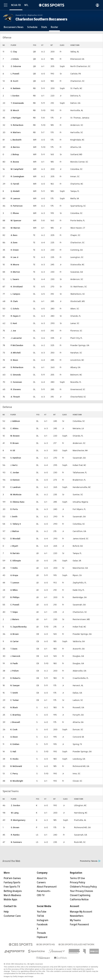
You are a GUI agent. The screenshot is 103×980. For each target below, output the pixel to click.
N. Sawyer (15, 685)
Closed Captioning (80, 895)
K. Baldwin (16, 88)
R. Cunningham (17, 176)
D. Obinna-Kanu (17, 502)
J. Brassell (15, 722)
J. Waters (15, 619)
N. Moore (15, 265)
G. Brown (15, 827)
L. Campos (15, 294)
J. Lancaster (16, 338)
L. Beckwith (16, 140)
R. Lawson (15, 198)
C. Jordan (15, 473)
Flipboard (42, 937)
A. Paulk (14, 663)
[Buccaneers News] (14, 27)
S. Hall (13, 752)
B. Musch (15, 110)
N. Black (14, 707)
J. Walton (15, 531)
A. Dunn (14, 243)
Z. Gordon (15, 805)
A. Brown (15, 634)
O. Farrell (15, 184)
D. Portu (14, 509)
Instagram (43, 920)
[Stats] (44, 27)
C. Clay (14, 52)
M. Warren (15, 228)
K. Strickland (17, 287)
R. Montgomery (18, 820)
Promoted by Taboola (90, 861)
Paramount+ (44, 891)
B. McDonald (16, 766)
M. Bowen (15, 436)
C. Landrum (15, 487)
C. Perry (14, 774)
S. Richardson (17, 125)
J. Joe (13, 331)
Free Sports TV (12, 887)
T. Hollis (14, 568)
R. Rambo (15, 835)
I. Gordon (15, 96)
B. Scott (15, 81)
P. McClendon (17, 345)
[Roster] (54, 27)
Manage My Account (81, 912)
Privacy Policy (78, 883)
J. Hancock (15, 656)
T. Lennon (15, 583)
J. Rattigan (16, 118)
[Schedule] (32, 27)
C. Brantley (16, 715)
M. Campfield (17, 169)
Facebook (42, 925)
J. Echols (15, 59)
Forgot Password (79, 925)
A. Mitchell (16, 353)
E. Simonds (16, 375)
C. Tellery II (16, 524)
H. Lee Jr (15, 257)
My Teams (75, 920)
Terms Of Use (77, 878)
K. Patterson (17, 206)
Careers (41, 883)
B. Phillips (15, 597)
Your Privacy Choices (81, 891)
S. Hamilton (16, 458)
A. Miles (14, 590)
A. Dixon (14, 737)
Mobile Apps (10, 900)
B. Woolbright (17, 781)
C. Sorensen (16, 382)
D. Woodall (15, 539)
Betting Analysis (13, 891)
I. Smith (14, 517)
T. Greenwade (17, 103)
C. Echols (15, 309)
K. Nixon (14, 360)
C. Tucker (15, 700)
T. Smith (14, 693)
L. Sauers (15, 279)
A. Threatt (15, 397)
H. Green (15, 250)
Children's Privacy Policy (83, 887)
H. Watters (16, 132)
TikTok (40, 916)
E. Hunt (14, 323)
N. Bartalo (15, 553)
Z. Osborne (16, 66)
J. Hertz (14, 465)
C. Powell (15, 605)
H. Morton (15, 272)
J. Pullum (15, 671)
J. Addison (15, 421)
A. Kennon (15, 480)
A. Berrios (15, 147)
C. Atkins (14, 428)
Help (6, 912)
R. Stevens (16, 389)
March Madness (12, 895)
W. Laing (15, 813)
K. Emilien (15, 744)
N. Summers (16, 842)
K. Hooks (14, 759)
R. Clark (14, 301)
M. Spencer (16, 221)
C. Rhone (15, 213)
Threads (41, 933)
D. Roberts (15, 678)
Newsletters (77, 916)
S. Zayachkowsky (18, 627)
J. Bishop (15, 154)
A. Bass (14, 235)
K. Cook (14, 729)
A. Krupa (14, 575)
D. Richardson (17, 367)
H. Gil (13, 450)
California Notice (79, 900)
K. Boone (15, 162)
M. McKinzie (16, 495)
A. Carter (15, 641)
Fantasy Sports (12, 883)
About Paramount (47, 887)
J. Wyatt (14, 546)
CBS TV (41, 895)
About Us (42, 878)
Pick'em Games (12, 878)
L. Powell (15, 74)
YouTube (42, 912)
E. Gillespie (16, 561)
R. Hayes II (16, 316)
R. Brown (15, 443)
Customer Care (12, 916)
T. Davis (14, 649)
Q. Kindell (15, 191)
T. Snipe (14, 612)
